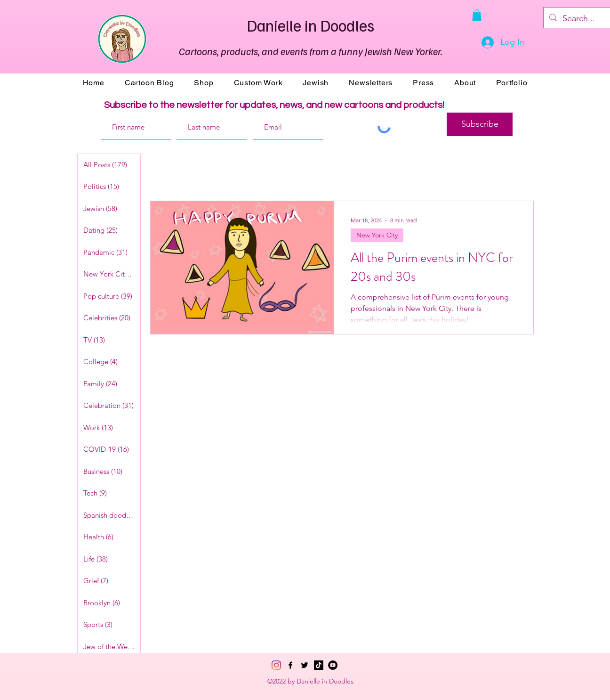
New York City (377, 235)
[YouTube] (333, 665)
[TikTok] (319, 665)
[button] (477, 15)
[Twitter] (305, 665)
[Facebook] (290, 665)
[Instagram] (276, 665)
